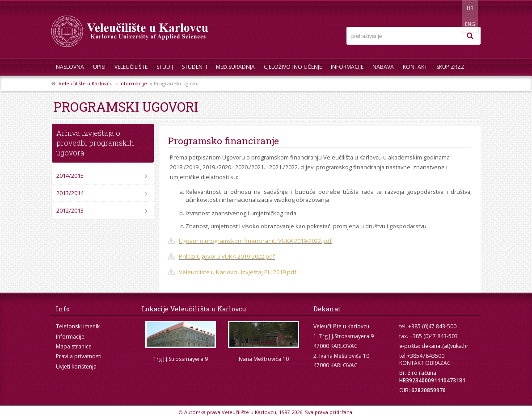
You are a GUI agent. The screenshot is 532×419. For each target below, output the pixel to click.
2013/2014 (70, 193)
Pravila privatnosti (79, 356)
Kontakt (415, 67)
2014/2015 (70, 176)
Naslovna (70, 67)
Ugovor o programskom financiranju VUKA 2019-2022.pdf (255, 241)
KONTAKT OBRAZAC (425, 363)
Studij (165, 67)
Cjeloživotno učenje (293, 67)
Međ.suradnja (235, 67)
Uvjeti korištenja (76, 367)
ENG (471, 8)
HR (453, 8)
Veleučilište (131, 67)
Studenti (194, 67)
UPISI (99, 67)
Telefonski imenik (78, 326)
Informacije (347, 67)
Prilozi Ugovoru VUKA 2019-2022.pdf (227, 256)
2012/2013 (70, 210)
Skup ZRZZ (450, 67)
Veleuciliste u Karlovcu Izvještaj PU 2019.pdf (238, 272)
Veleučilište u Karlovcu (86, 83)
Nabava (383, 67)
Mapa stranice (74, 346)
